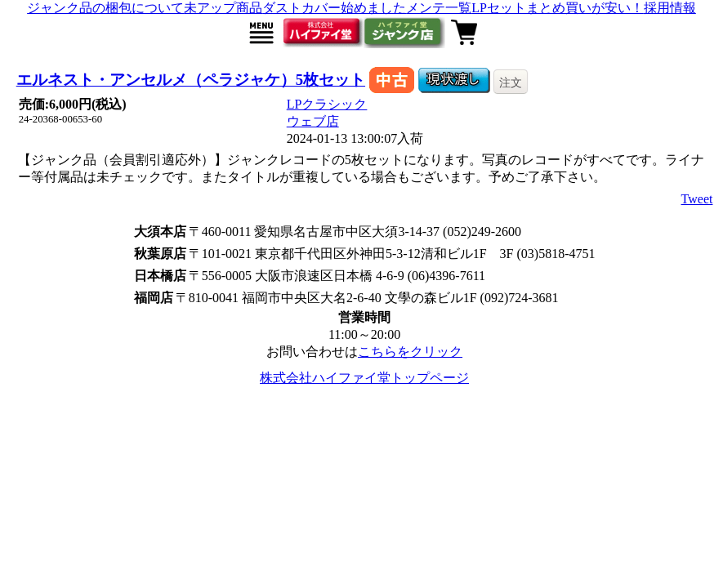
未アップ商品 (223, 8)
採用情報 (670, 8)
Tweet (697, 199)
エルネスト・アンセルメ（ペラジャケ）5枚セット (191, 80)
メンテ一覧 (439, 8)
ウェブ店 (313, 121)
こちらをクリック (410, 352)
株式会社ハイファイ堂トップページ (364, 378)
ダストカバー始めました (334, 8)
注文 (511, 82)
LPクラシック (327, 104)
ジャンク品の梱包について (105, 8)
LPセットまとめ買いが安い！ (558, 8)
